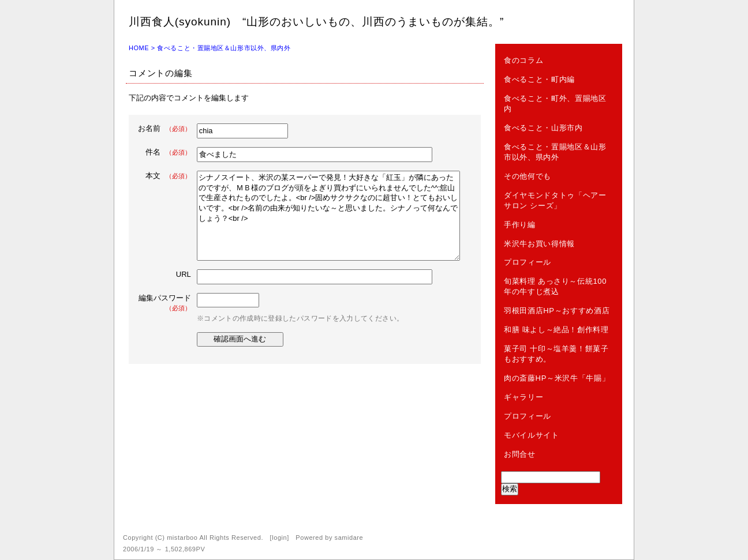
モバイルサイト (532, 435)
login (279, 538)
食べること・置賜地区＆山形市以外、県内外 (224, 48)
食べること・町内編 (539, 79)
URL (184, 274)
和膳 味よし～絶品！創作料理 (556, 330)
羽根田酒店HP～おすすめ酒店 (557, 311)
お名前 (164, 128)
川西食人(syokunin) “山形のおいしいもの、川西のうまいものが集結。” (316, 22)
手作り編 (520, 225)
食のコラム (523, 60)
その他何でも (528, 176)
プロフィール (528, 262)
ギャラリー (523, 397)
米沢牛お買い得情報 (539, 244)
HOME (139, 48)
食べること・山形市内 (543, 128)
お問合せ (520, 454)
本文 (168, 176)
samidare (349, 538)
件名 (168, 152)
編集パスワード (165, 302)
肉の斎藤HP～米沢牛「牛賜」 (557, 378)
